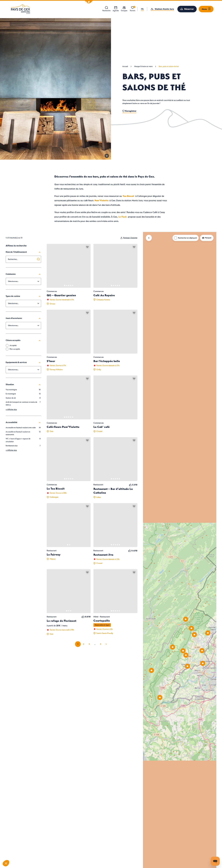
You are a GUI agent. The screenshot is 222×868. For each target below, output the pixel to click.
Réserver (189, 9)
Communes (23, 274)
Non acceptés (15, 349)
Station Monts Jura (164, 9)
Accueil (125, 66)
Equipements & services (23, 362)
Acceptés (13, 345)
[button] (89, 2)
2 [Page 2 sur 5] (84, 644)
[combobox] (23, 259)
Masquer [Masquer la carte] (207, 238)
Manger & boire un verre (143, 66)
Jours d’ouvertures (23, 318)
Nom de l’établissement (23, 252)
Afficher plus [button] (11, 409)
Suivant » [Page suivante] (106, 644)
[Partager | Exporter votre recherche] (129, 238)
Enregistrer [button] (129, 111)
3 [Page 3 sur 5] (89, 644)
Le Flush (122, 217)
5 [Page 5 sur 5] (101, 644)
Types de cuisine (23, 296)
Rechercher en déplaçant (188, 238)
